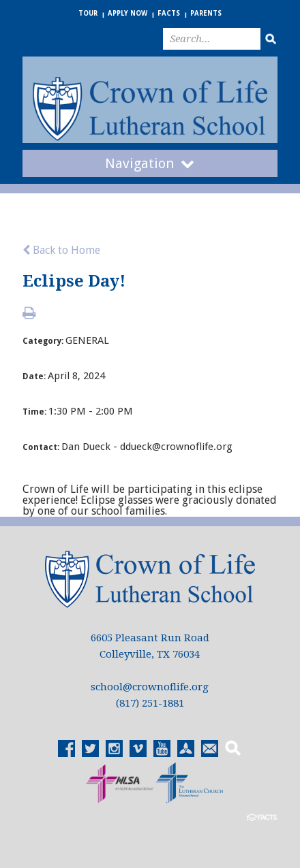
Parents (206, 13)
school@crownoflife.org (150, 687)
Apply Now (127, 13)
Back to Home (61, 250)
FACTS (169, 13)
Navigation (150, 163)
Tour (88, 13)
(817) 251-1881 (150, 703)
